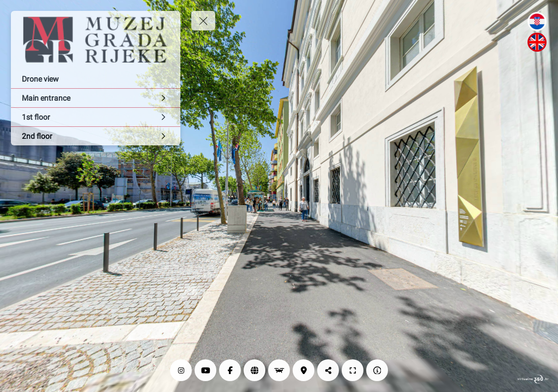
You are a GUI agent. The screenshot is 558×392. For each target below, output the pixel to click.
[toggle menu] (203, 21)
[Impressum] (377, 370)
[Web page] (254, 370)
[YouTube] (205, 370)
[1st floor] (96, 117)
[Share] (328, 370)
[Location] (304, 370)
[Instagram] (181, 370)
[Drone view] (96, 79)
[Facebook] (230, 370)
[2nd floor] (96, 136)
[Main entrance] (96, 98)
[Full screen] (353, 370)
